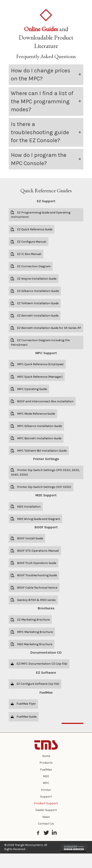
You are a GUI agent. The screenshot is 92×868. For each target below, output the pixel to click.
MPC (46, 783)
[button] (46, 215)
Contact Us (46, 824)
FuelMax (46, 770)
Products (46, 763)
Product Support (46, 803)
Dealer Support (46, 810)
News (46, 817)
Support (46, 797)
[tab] (46, 75)
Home (46, 756)
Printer (46, 790)
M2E (46, 776)
